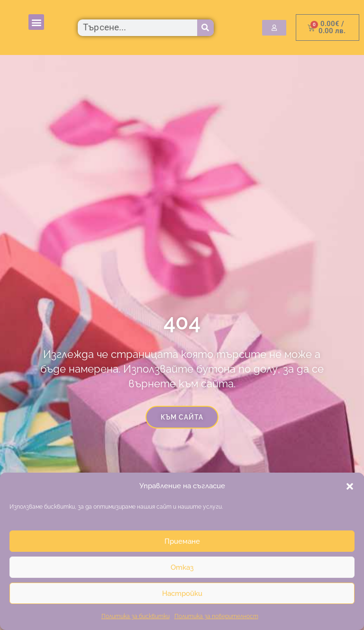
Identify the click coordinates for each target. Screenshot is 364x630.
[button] (350, 486)
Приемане (182, 541)
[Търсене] (205, 28)
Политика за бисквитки (136, 616)
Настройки (182, 593)
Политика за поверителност (216, 616)
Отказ (182, 567)
